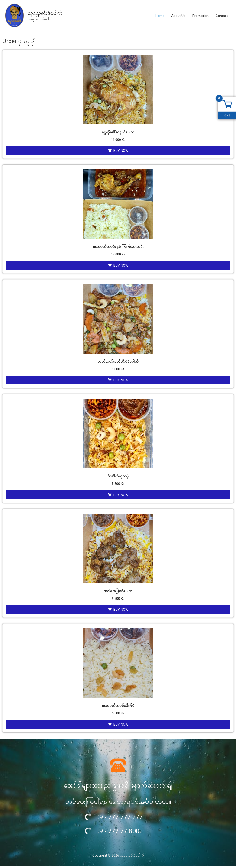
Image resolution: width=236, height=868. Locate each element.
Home (160, 16)
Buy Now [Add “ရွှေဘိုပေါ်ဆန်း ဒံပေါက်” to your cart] (121, 151)
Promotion (200, 16)
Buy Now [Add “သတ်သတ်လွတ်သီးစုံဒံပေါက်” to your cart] (121, 381)
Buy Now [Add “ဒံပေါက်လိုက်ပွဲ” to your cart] (121, 496)
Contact (222, 16)
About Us (178, 16)
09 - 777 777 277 (122, 819)
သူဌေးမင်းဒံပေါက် (46, 13)
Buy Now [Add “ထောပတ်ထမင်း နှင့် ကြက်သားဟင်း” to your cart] (121, 266)
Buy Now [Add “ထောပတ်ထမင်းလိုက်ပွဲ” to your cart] (121, 726)
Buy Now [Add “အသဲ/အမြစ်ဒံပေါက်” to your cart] (121, 611)
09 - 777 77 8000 (122, 833)
